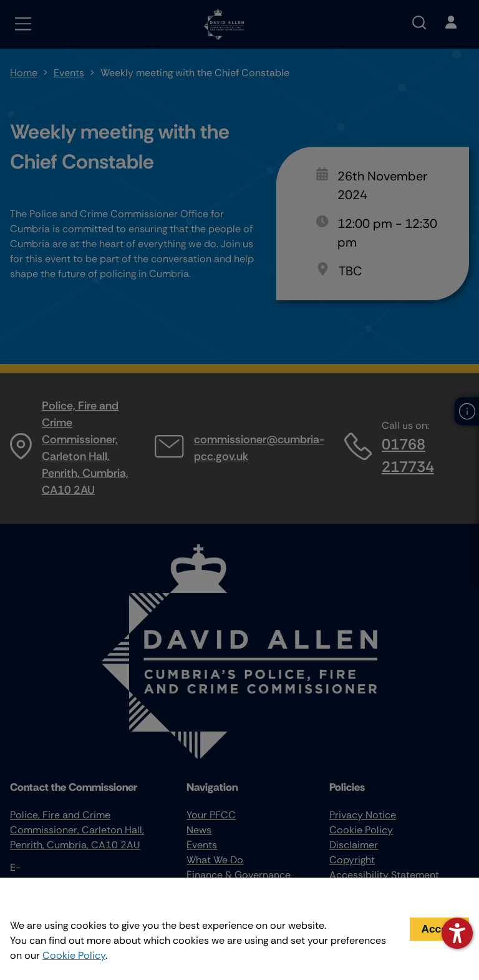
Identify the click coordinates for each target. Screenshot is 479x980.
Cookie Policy (74, 955)
